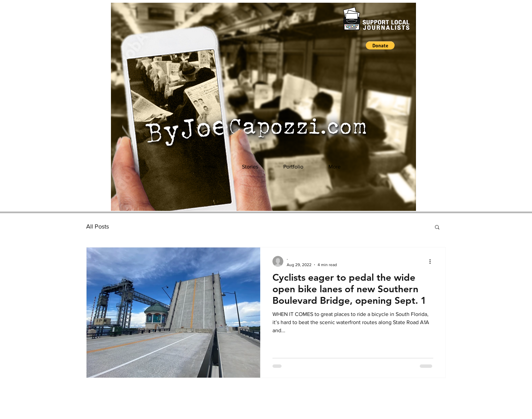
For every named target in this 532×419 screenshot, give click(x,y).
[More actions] (432, 261)
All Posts (98, 226)
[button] (380, 45)
